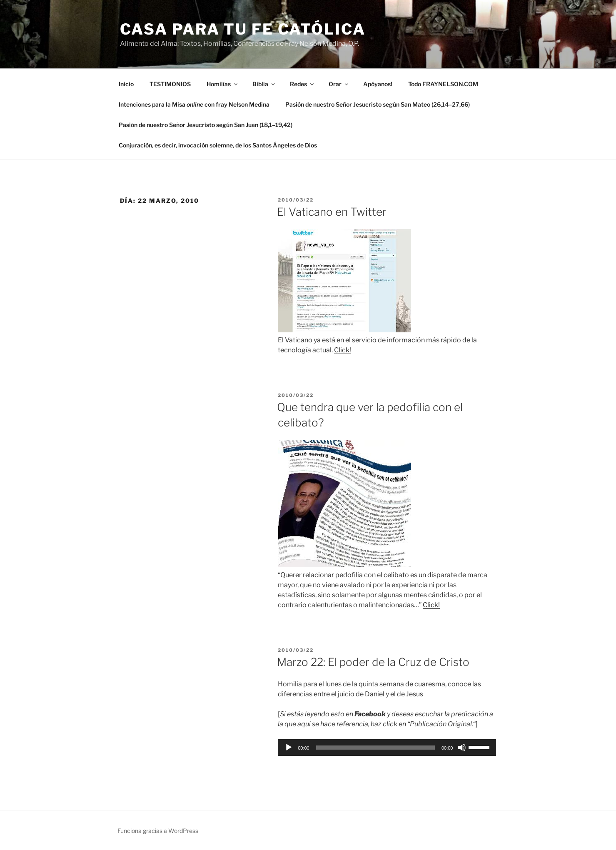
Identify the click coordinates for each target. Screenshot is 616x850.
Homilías (223, 84)
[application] (387, 748)
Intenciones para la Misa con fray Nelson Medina (194, 104)
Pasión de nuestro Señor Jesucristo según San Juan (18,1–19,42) (206, 125)
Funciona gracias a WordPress (158, 831)
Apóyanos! (378, 84)
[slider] (375, 748)
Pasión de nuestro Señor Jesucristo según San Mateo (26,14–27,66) (378, 104)
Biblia (264, 84)
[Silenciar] (462, 748)
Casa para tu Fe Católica (243, 29)
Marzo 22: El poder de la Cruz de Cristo (373, 662)
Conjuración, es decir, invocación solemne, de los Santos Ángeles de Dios (218, 145)
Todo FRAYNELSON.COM (443, 84)
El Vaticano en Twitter (332, 212)
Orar (339, 84)
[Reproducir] (289, 748)
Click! (343, 350)
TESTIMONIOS (170, 84)
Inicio (126, 84)
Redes (302, 84)
